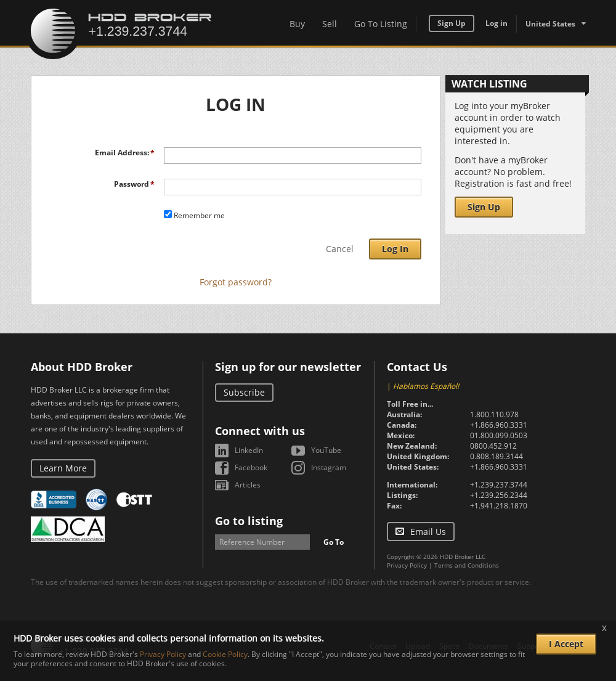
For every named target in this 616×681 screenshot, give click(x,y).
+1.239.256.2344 (499, 495)
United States (550, 24)
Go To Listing (381, 24)
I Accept (566, 644)
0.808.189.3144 (496, 456)
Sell (330, 24)
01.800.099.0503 (499, 435)
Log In (395, 249)
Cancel (340, 249)
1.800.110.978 (494, 414)
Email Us (428, 532)
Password (132, 184)
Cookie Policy (225, 654)
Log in (496, 23)
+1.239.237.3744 (499, 485)
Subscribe (244, 392)
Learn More (63, 468)
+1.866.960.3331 (499, 425)
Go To (334, 542)
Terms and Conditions (467, 565)
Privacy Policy (407, 565)
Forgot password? (236, 282)
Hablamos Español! (426, 386)
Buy (297, 24)
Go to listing (249, 521)
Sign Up (452, 23)
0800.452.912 (493, 446)
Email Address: (122, 153)
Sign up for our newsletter (288, 367)
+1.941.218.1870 (499, 506)
